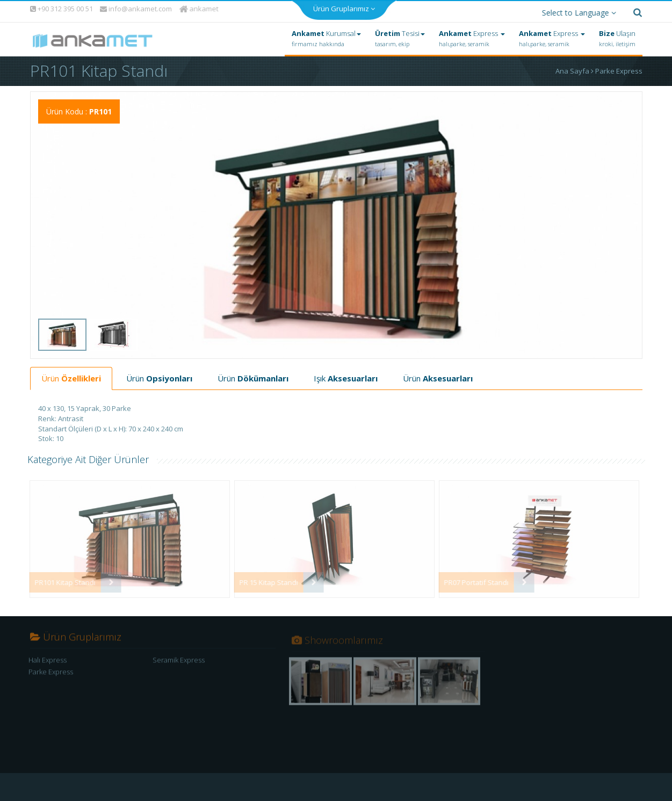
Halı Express (48, 661)
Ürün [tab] (71, 376)
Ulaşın (617, 36)
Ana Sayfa (575, 68)
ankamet (200, 6)
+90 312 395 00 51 (61, 6)
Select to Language (576, 10)
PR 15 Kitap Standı (264, 580)
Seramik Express (179, 661)
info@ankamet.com (136, 6)
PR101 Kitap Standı (60, 580)
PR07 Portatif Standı (472, 580)
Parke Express (619, 68)
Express (472, 36)
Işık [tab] (346, 376)
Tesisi (400, 36)
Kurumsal (326, 36)
